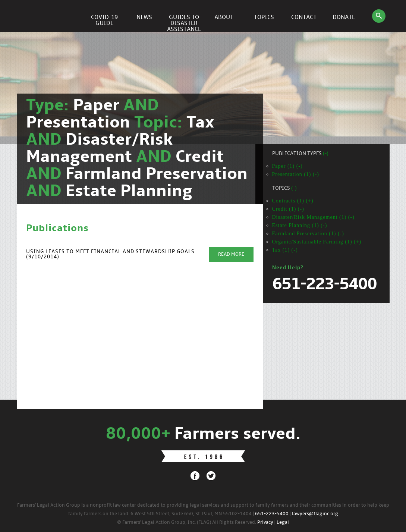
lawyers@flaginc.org (315, 514)
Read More (231, 254)
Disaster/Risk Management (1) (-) (313, 217)
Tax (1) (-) (285, 250)
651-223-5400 (272, 514)
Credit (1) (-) (288, 209)
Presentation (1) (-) (296, 174)
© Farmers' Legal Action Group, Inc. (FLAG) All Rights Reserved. (187, 522)
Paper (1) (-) (287, 166)
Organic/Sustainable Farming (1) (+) (317, 242)
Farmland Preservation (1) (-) (308, 234)
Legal (283, 522)
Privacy (265, 522)
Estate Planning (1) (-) (300, 225)
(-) (326, 154)
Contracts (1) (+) (293, 201)
